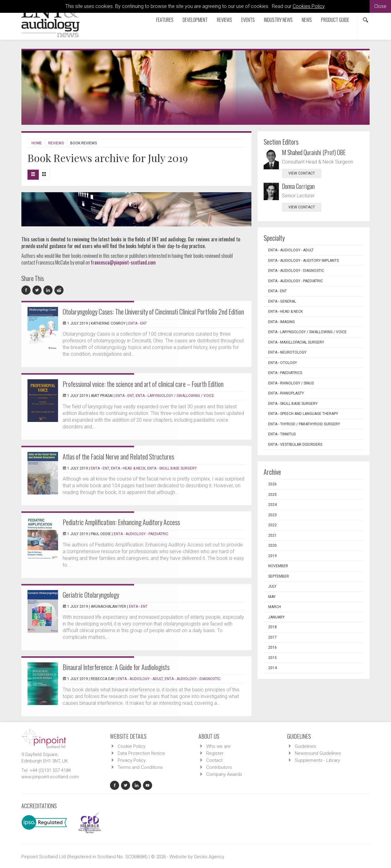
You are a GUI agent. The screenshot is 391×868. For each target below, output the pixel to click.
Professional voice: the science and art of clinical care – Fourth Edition (143, 384)
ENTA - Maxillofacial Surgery (296, 342)
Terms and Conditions (140, 767)
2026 (272, 484)
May (272, 597)
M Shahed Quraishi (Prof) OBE (314, 152)
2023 (272, 515)
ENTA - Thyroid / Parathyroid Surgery (304, 424)
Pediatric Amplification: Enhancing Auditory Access (121, 522)
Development (195, 20)
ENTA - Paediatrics (285, 373)
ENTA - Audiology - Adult (140, 679)
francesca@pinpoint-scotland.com (123, 262)
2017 (272, 637)
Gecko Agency (209, 857)
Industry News (278, 20)
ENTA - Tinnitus (282, 434)
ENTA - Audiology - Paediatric (141, 534)
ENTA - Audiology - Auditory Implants (303, 261)
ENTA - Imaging (281, 322)
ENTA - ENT (138, 323)
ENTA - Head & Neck (128, 468)
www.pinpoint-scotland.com (50, 777)
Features (165, 20)
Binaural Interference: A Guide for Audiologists (116, 667)
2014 (272, 668)
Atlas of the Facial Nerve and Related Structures (118, 456)
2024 (272, 505)
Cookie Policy (132, 746)
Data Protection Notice (141, 753)
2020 (272, 546)
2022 (272, 525)
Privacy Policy (132, 760)
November (278, 566)
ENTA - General (282, 301)
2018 (272, 627)
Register (215, 753)
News (307, 20)
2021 (272, 535)
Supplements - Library (317, 760)
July (272, 586)
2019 (272, 556)
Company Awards (224, 774)
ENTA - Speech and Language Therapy (303, 414)
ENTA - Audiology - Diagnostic (193, 679)
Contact (214, 760)
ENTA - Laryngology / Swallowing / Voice (175, 396)
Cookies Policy (309, 6)
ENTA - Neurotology (287, 352)
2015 (272, 658)
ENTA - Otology (283, 363)
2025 (272, 495)
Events (248, 20)
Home (37, 143)
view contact (302, 173)
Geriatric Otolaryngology (91, 595)
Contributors (219, 767)
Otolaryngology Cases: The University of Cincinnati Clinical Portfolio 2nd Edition (153, 312)
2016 (272, 647)
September (279, 576)
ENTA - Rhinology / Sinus (291, 383)
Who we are (218, 746)
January (276, 617)
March (275, 607)
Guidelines (305, 746)
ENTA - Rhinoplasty (286, 393)
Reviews (225, 20)
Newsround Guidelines (318, 753)
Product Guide (335, 20)
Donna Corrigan (298, 186)
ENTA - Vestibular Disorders (295, 445)
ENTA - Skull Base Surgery (172, 468)
